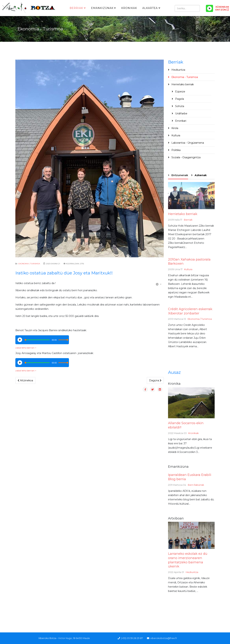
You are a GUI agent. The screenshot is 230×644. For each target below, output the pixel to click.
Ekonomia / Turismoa (29, 264)
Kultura (175, 135)
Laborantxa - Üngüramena (187, 143)
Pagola (179, 99)
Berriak (76, 8)
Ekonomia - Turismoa (184, 77)
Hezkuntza (178, 70)
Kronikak (129, 8)
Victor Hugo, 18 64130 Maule (74, 638)
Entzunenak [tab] (179, 175)
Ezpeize (180, 92)
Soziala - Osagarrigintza (186, 157)
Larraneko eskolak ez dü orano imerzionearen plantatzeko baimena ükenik (188, 560)
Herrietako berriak (182, 84)
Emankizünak (102, 8)
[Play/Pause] (209, 8)
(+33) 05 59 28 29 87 (132, 638)
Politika (176, 150)
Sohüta (179, 106)
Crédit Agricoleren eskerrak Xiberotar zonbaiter (190, 311)
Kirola (174, 128)
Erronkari (180, 121)
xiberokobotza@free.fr (164, 638)
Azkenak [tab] (200, 175)
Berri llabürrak (196, 485)
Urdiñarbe (181, 113)
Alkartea (150, 8)
